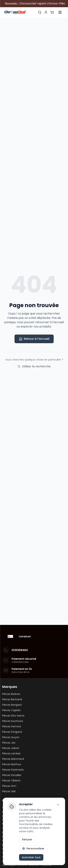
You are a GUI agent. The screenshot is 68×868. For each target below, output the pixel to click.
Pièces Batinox (11, 694)
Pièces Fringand (12, 732)
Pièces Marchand (13, 759)
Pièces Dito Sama (13, 716)
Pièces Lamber (11, 753)
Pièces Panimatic (13, 770)
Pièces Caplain (11, 710)
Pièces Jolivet (11, 748)
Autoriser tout (31, 857)
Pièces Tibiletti (11, 781)
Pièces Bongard (12, 705)
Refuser (27, 840)
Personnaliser (33, 849)
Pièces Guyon (11, 737)
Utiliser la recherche (34, 366)
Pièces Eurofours (13, 721)
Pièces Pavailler (12, 775)
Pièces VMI (9, 791)
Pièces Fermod (12, 726)
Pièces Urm (9, 786)
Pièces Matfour (12, 764)
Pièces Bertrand (12, 699)
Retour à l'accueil (34, 339)
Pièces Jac (9, 743)
